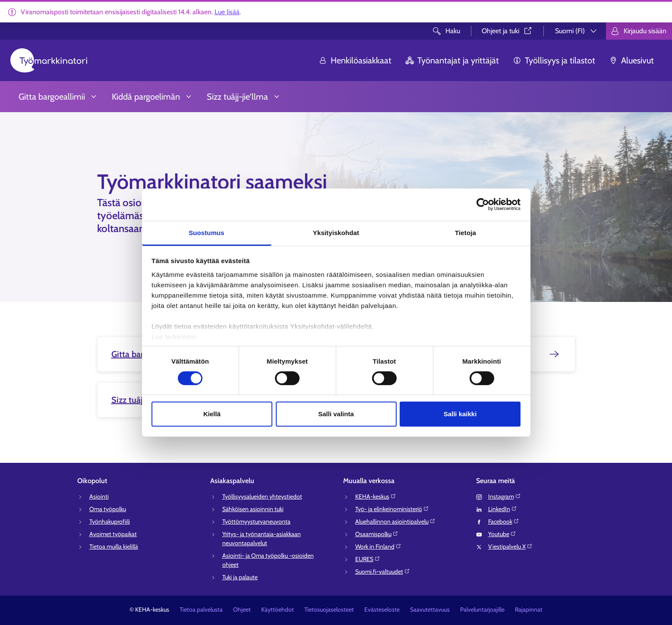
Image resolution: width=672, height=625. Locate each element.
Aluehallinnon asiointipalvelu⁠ (395, 521)
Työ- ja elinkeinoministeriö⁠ (392, 509)
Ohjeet (242, 609)
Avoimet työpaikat (113, 534)
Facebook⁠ (504, 521)
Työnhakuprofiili (110, 521)
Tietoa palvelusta (201, 609)
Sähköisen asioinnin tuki (253, 509)
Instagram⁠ (505, 496)
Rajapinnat (529, 609)
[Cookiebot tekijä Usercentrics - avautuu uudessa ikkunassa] (483, 204)
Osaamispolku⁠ (377, 534)
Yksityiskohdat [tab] (336, 232)
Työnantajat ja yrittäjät (452, 60)
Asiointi (99, 496)
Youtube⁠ (502, 534)
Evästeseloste (382, 609)
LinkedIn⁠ (503, 509)
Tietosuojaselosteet (329, 609)
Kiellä (212, 414)
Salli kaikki (460, 414)
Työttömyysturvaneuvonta (256, 521)
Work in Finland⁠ (378, 546)
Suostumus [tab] (207, 232)
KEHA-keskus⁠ (376, 496)
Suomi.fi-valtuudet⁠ (383, 572)
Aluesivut (631, 60)
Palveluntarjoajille (482, 609)
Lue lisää (227, 12)
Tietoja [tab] (465, 232)
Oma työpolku (108, 509)
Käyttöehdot (278, 609)
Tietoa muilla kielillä (114, 546)
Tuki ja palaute (240, 577)
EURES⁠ (368, 559)
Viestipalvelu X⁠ (510, 546)
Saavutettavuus (430, 609)
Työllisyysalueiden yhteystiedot (262, 496)
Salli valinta (336, 414)
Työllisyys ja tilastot (554, 60)
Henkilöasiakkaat (355, 60)
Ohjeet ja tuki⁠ (507, 31)
